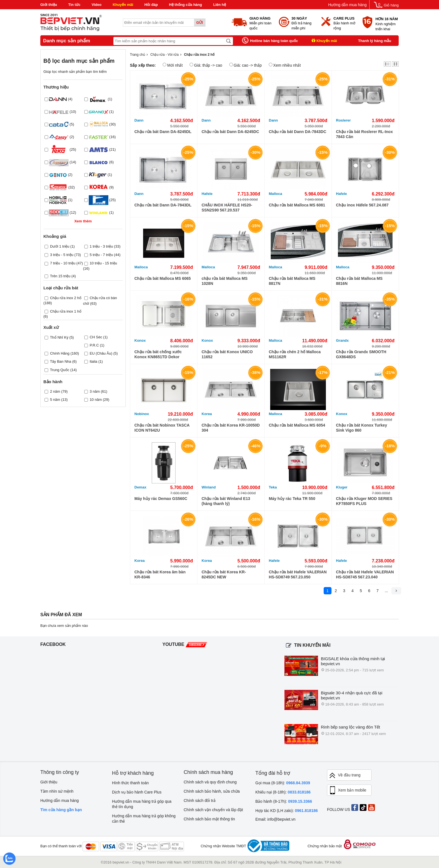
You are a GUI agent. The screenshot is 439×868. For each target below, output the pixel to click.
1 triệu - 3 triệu (101, 246)
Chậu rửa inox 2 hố (66, 298)
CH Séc (96, 337)
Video (96, 5)
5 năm (55, 400)
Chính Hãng (60, 353)
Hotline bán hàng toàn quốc (274, 41)
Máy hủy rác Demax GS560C (161, 499)
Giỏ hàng (391, 5)
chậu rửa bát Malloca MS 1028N (225, 281)
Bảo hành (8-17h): (284, 801)
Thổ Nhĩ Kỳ (59, 337)
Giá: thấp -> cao (206, 65)
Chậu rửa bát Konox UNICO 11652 (227, 354)
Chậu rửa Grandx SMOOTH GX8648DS (361, 354)
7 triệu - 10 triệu (63, 263)
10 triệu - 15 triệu (103, 263)
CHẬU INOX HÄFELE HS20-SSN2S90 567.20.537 (227, 208)
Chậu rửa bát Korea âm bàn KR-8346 (160, 574)
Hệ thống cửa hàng (186, 5)
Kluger (342, 487)
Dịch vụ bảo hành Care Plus (137, 792)
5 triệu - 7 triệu (101, 255)
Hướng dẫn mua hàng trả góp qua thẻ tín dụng (142, 804)
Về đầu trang (345, 775)
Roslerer (343, 120)
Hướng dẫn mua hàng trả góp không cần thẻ (144, 819)
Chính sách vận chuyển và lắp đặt (213, 810)
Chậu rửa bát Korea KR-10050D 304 (231, 428)
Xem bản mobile (347, 790)
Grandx (342, 340)
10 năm (96, 400)
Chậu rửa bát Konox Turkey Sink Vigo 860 (361, 428)
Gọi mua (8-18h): (283, 783)
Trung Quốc (59, 370)
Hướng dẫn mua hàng (347, 5)
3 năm (95, 391)
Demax (140, 487)
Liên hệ (219, 5)
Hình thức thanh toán (130, 783)
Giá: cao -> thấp (246, 65)
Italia (93, 361)
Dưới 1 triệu (60, 246)
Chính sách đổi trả (200, 800)
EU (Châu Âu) (101, 353)
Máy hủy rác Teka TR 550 (292, 499)
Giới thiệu (49, 5)
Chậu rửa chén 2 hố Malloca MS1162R (295, 354)
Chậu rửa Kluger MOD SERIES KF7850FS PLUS (364, 501)
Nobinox (142, 414)
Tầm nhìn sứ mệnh (57, 791)
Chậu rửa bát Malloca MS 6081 (297, 205)
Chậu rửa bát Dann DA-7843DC (297, 132)
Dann (139, 120)
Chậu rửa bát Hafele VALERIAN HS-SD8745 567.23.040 (365, 574)
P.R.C (94, 345)
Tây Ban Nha (60, 361)
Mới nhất (173, 65)
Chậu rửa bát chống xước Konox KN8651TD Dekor (158, 354)
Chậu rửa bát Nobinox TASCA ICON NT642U (162, 428)
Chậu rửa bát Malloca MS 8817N (292, 281)
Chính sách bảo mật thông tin (209, 819)
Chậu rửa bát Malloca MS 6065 (163, 278)
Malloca (275, 194)
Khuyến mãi (123, 5)
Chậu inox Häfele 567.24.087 (362, 205)
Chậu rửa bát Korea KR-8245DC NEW (224, 574)
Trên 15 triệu (60, 276)
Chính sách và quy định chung (210, 782)
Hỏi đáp (151, 5)
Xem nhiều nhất (285, 65)
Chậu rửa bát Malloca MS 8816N (359, 281)
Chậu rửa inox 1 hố (66, 311)
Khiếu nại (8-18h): (283, 792)
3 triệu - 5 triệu (62, 255)
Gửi (200, 23)
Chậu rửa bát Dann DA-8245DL (163, 132)
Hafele (207, 194)
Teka (273, 487)
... (386, 591)
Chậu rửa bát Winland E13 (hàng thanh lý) (226, 501)
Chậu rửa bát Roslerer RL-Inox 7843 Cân (364, 134)
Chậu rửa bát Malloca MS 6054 (297, 425)
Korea (207, 414)
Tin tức (74, 5)
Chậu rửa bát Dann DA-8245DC (230, 132)
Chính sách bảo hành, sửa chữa (212, 791)
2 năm (55, 391)
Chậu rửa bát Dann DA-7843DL (163, 205)
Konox (140, 340)
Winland (209, 487)
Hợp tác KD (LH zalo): (287, 811)
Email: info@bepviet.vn (275, 819)
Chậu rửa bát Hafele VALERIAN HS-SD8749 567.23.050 (298, 574)
